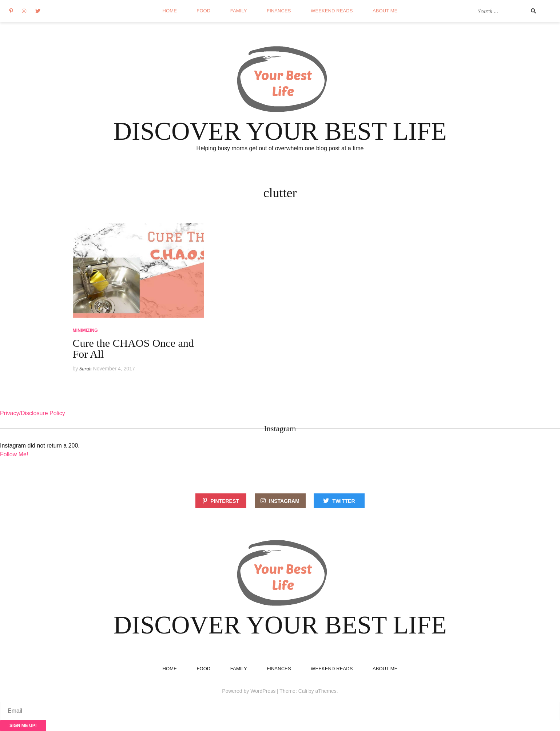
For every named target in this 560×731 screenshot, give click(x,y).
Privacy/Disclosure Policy (33, 413)
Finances (279, 11)
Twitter (343, 501)
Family (239, 11)
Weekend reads (332, 11)
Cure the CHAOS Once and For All (133, 348)
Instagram (284, 501)
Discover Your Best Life (280, 131)
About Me (385, 11)
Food (203, 11)
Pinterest (225, 501)
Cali (303, 691)
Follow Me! (14, 454)
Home (170, 11)
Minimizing (85, 330)
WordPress (263, 691)
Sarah (85, 369)
